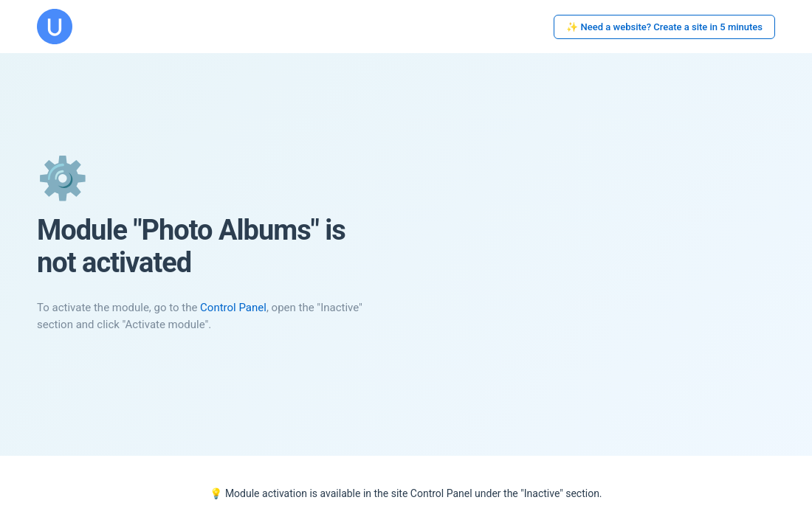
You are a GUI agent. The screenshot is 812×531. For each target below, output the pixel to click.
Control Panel (233, 308)
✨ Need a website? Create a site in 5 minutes (664, 27)
